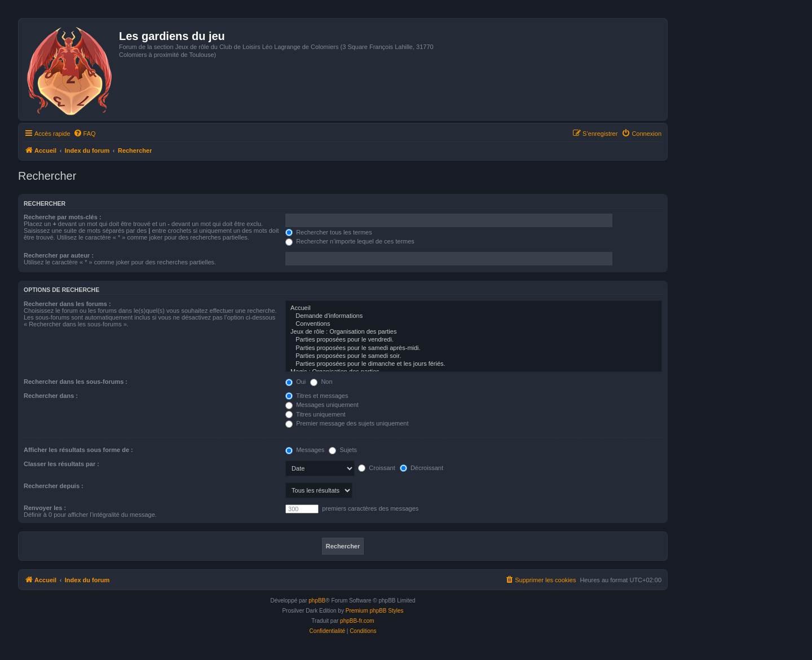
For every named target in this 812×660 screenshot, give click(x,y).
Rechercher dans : (51, 396)
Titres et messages (317, 396)
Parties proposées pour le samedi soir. (474, 356)
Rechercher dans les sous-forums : (76, 382)
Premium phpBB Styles (375, 611)
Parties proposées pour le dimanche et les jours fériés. (474, 364)
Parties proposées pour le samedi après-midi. (474, 348)
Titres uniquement (315, 414)
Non (321, 382)
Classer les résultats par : (61, 464)
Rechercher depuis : (54, 486)
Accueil (474, 308)
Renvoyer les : (45, 508)
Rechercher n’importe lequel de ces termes (350, 241)
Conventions (474, 324)
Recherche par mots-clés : (63, 217)
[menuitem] (85, 134)
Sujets (343, 450)
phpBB (317, 601)
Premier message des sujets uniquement (347, 423)
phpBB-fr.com (357, 621)
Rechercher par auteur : (59, 255)
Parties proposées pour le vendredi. (474, 340)
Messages (305, 450)
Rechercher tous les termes (329, 232)
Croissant (377, 468)
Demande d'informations (474, 316)
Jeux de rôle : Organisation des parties (474, 332)
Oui (295, 382)
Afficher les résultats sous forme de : (78, 450)
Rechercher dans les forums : (67, 304)
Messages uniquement (322, 405)
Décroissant (422, 468)
